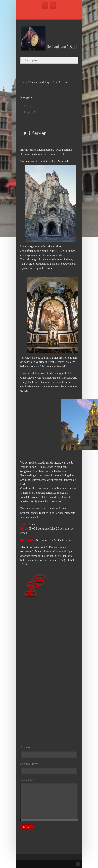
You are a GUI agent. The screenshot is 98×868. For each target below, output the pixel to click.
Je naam (27, 748)
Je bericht (28, 780)
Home (24, 82)
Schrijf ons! (29, 112)
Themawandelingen (41, 82)
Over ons (28, 106)
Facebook (45, 5)
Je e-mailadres (30, 764)
